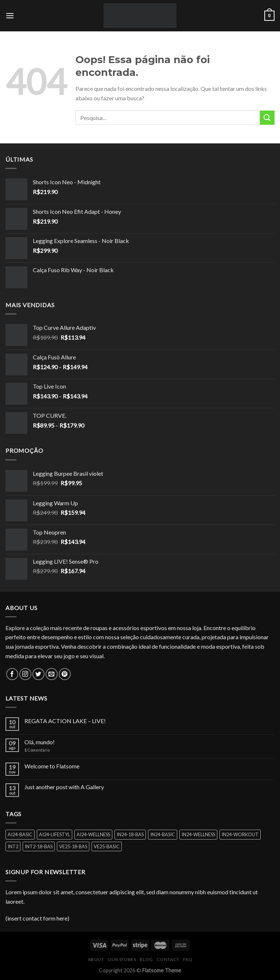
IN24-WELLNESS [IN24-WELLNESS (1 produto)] (198, 834)
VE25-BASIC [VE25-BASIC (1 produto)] (107, 846)
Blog (146, 959)
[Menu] (10, 16)
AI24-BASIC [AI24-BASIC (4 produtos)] (20, 834)
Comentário (37, 750)
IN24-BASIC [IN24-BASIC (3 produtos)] (163, 834)
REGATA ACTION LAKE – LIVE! (65, 721)
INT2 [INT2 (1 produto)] (13, 846)
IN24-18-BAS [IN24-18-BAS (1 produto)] (130, 834)
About (96, 959)
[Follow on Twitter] (38, 674)
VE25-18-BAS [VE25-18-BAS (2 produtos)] (73, 846)
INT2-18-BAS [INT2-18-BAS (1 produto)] (39, 846)
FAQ (188, 959)
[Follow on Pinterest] (65, 674)
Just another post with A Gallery (64, 787)
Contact (168, 959)
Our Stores (122, 959)
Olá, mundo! (40, 742)
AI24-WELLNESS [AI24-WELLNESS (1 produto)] (93, 834)
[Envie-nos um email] (52, 674)
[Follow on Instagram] (25, 674)
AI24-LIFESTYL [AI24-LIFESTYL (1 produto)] (55, 834)
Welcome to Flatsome (52, 766)
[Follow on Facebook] (12, 674)
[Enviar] (267, 118)
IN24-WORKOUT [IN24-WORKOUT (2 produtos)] (240, 834)
